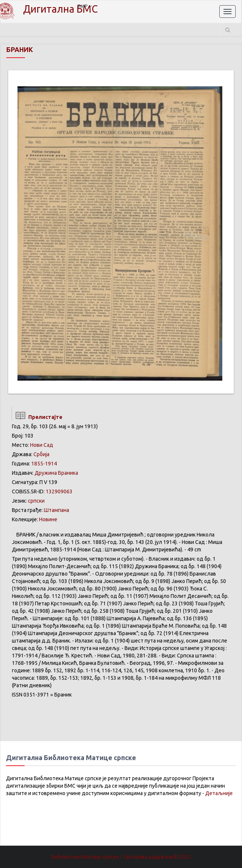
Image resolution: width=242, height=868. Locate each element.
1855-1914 (44, 464)
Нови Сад (42, 445)
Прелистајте (37, 417)
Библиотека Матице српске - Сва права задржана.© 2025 (121, 857)
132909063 (59, 491)
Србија (41, 454)
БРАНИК (20, 49)
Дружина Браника (56, 473)
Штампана (57, 510)
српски (36, 501)
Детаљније (219, 793)
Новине (48, 519)
